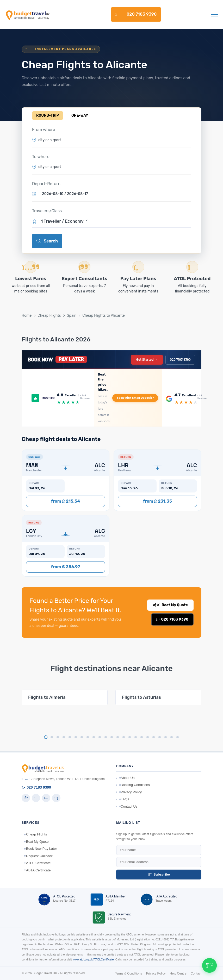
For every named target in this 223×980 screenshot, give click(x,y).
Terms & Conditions (128, 973)
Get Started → (147, 359)
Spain (72, 316)
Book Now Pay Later (39, 849)
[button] (111, 221)
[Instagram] (46, 798)
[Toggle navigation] (215, 14)
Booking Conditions (133, 785)
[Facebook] (26, 798)
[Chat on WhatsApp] (209, 965)
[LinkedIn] (56, 798)
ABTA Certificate (36, 870)
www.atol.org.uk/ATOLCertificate (93, 959)
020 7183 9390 (136, 14)
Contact (196, 973)
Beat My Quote (170, 605)
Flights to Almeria (47, 697)
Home (27, 316)
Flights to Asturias (141, 697)
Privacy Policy (129, 792)
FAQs (123, 799)
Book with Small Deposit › (135, 398)
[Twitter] (36, 798)
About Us (125, 778)
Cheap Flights (49, 316)
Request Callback (37, 856)
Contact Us (127, 806)
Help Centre (178, 973)
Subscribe (159, 874)
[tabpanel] (65, 697)
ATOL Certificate (36, 863)
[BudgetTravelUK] (27, 14)
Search (47, 241)
